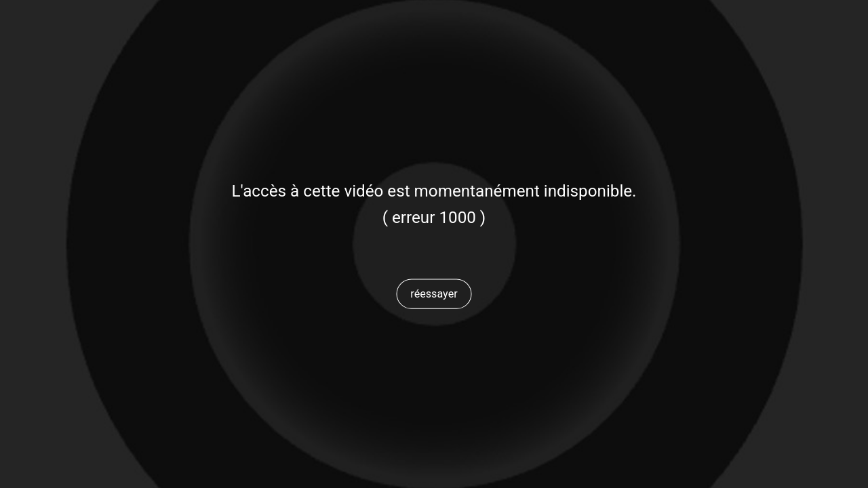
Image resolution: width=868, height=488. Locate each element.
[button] (434, 293)
